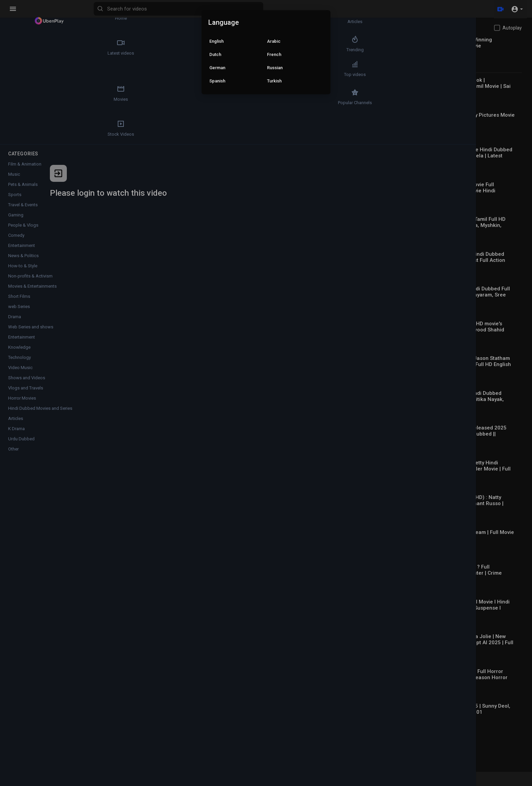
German (217, 68)
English (216, 41)
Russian (275, 68)
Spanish (217, 81)
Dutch (215, 54)
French (274, 54)
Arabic (274, 41)
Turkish (274, 81)
